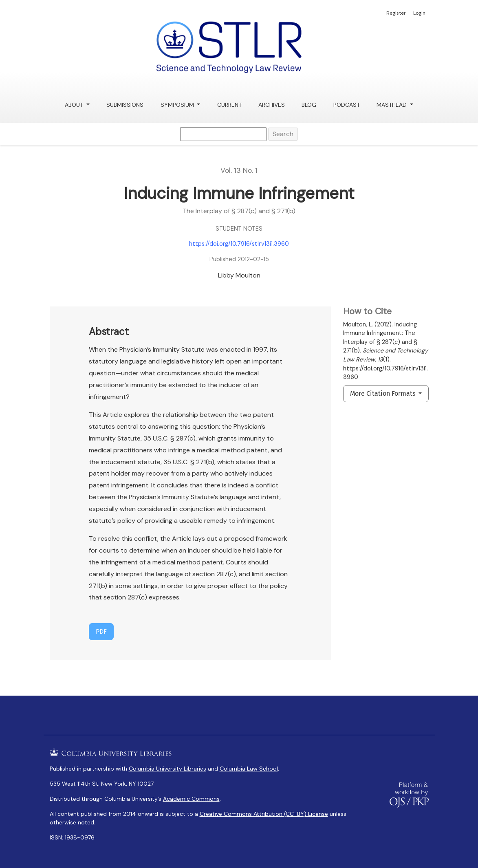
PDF (101, 631)
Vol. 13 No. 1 (239, 170)
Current (229, 105)
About (75, 105)
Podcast (347, 105)
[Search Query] (223, 134)
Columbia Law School (249, 769)
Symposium (178, 105)
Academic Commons (191, 799)
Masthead (392, 105)
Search (283, 134)
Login (419, 13)
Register (396, 13)
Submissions (125, 105)
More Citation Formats (383, 393)
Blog (309, 105)
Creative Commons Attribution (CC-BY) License (264, 814)
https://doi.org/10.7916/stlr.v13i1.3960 (239, 244)
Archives (272, 105)
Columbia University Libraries (167, 769)
